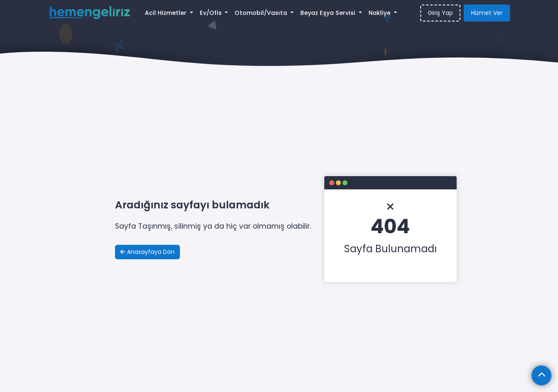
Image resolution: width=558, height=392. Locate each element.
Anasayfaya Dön (147, 252)
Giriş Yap (440, 13)
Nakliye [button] (380, 13)
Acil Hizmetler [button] (166, 13)
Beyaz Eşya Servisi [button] (329, 13)
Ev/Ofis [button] (212, 13)
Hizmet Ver (487, 13)
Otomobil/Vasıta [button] (262, 13)
